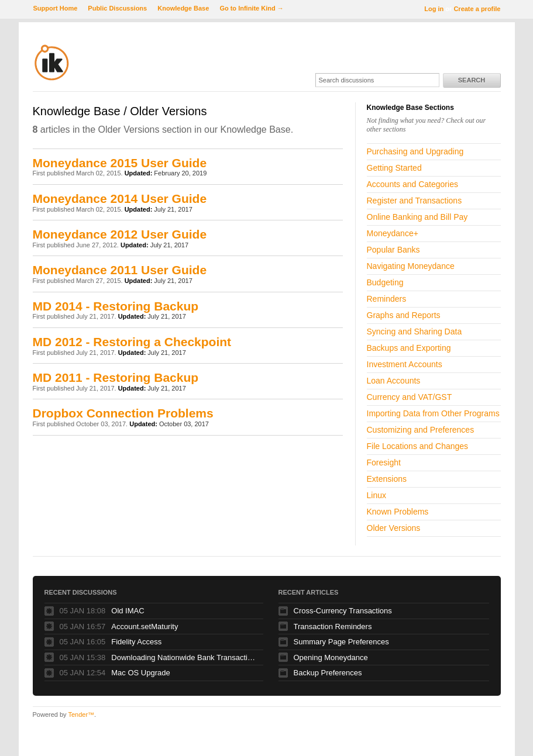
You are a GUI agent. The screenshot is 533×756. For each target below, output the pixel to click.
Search (472, 80)
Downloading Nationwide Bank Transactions (184, 657)
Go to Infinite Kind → (251, 8)
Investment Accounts (405, 364)
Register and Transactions (415, 201)
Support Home (56, 8)
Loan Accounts (394, 381)
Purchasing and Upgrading (415, 151)
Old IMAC (128, 611)
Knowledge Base (183, 8)
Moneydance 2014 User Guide (120, 199)
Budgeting (385, 282)
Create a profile (477, 9)
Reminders (387, 299)
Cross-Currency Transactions (343, 611)
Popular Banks (393, 250)
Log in (434, 9)
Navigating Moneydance (411, 266)
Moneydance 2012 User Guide (120, 234)
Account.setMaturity (145, 626)
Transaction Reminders (333, 626)
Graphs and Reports (404, 315)
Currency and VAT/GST (410, 397)
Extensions (387, 479)
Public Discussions (117, 8)
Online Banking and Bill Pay (417, 217)
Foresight (384, 462)
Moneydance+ (393, 233)
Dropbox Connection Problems (123, 413)
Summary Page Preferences (341, 642)
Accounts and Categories (412, 184)
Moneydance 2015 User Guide (120, 163)
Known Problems (398, 512)
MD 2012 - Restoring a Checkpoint (132, 342)
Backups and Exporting (409, 348)
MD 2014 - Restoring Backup (116, 306)
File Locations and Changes (418, 446)
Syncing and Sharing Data (415, 332)
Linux (376, 495)
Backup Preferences (328, 673)
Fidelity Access (136, 642)
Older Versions (394, 528)
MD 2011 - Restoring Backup (116, 377)
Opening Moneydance (331, 657)
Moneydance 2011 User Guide (120, 270)
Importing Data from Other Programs (433, 413)
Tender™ (81, 714)
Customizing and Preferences (421, 430)
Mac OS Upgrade (140, 673)
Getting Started (394, 168)
